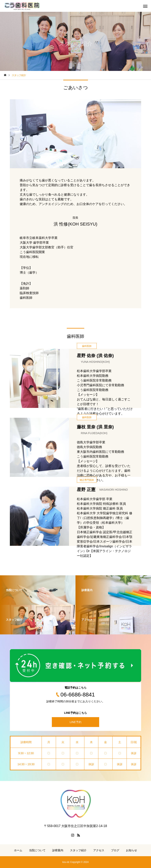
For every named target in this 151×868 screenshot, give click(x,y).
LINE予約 (75, 722)
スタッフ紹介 (78, 850)
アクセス (99, 850)
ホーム (18, 850)
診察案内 (58, 850)
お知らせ (131, 850)
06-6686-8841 (78, 695)
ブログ (115, 850)
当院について (37, 850)
